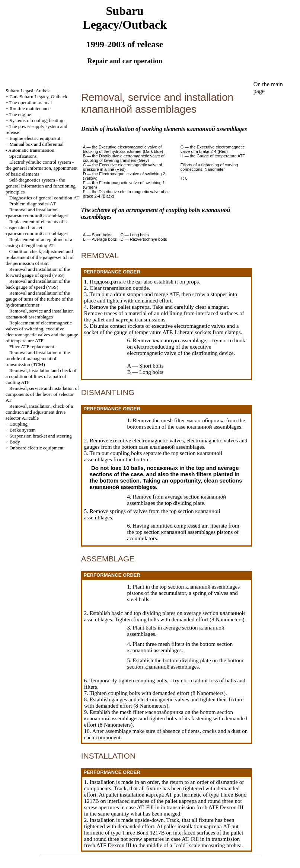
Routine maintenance (30, 108)
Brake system (23, 430)
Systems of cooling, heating (36, 120)
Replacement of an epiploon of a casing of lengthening (39, 242)
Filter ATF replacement (32, 347)
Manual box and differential (37, 144)
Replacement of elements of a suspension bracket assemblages (37, 228)
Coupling (19, 424)
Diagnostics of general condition (44, 198)
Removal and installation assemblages (37, 213)
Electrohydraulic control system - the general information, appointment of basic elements (42, 168)
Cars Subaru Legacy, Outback (39, 97)
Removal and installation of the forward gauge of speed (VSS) (38, 272)
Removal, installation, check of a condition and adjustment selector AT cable (39, 412)
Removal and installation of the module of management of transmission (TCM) (38, 358)
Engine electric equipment (35, 138)
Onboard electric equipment (37, 448)
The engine (20, 114)
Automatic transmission (31, 150)
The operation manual (31, 103)
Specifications (23, 156)
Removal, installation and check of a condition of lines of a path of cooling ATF (41, 376)
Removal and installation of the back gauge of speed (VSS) (38, 284)
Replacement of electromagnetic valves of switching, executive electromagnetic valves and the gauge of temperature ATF (42, 332)
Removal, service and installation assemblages (40, 314)
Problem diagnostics (33, 204)
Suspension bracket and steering (41, 436)
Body (15, 442)
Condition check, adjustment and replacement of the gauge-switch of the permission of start (40, 257)
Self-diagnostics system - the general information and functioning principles (41, 186)
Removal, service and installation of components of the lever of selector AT (42, 394)
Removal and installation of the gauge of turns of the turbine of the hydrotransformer (39, 299)
